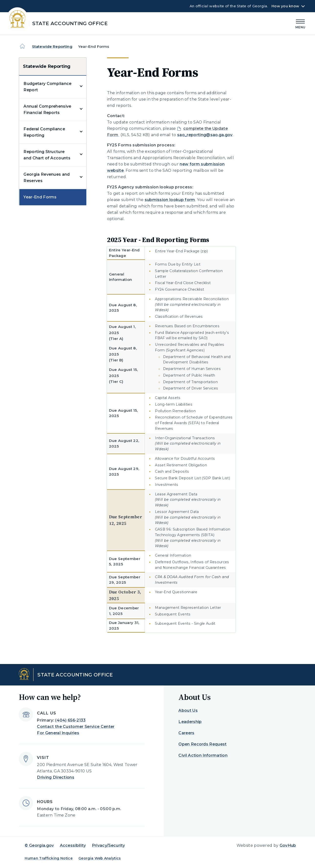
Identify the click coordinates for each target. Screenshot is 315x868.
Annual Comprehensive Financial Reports (47, 109)
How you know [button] (285, 6)
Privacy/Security (109, 845)
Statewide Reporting (52, 46)
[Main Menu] (301, 23)
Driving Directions (56, 777)
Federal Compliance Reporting (44, 132)
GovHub (288, 845)
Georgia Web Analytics (100, 858)
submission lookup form (170, 200)
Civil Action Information (203, 755)
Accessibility (73, 845)
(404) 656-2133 (70, 720)
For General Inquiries (58, 733)
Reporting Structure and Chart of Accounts (47, 155)
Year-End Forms (40, 197)
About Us (188, 710)
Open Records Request (202, 744)
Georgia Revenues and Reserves (47, 178)
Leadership (190, 722)
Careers (186, 733)
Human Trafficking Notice (49, 858)
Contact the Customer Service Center (76, 727)
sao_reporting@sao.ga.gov (205, 135)
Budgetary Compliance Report (47, 87)
